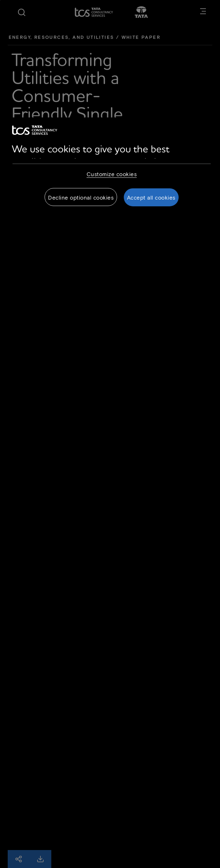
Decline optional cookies (81, 197)
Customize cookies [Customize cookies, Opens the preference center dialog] (112, 174)
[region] (110, 167)
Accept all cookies (151, 197)
